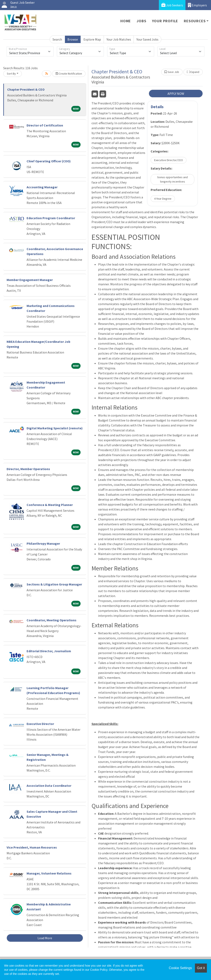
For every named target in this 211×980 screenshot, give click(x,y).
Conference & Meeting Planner (50, 505)
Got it (201, 968)
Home (126, 21)
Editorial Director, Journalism (49, 651)
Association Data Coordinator (49, 786)
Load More (45, 938)
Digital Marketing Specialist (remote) (55, 428)
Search (57, 39)
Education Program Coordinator (51, 218)
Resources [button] (195, 21)
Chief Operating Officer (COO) (49, 161)
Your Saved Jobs (147, 39)
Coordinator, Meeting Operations (52, 620)
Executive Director (40, 724)
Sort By (11, 74)
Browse (73, 39)
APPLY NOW (176, 94)
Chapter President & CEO (26, 89)
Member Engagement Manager (30, 280)
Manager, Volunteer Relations (49, 873)
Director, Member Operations (28, 469)
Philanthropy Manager (43, 543)
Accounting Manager (42, 187)
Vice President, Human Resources (32, 847)
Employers (197, 5)
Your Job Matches (119, 39)
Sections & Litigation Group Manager (54, 584)
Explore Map (92, 39)
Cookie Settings (180, 968)
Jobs (141, 21)
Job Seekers (172, 5)
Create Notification (69, 74)
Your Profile (165, 21)
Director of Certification (45, 125)
